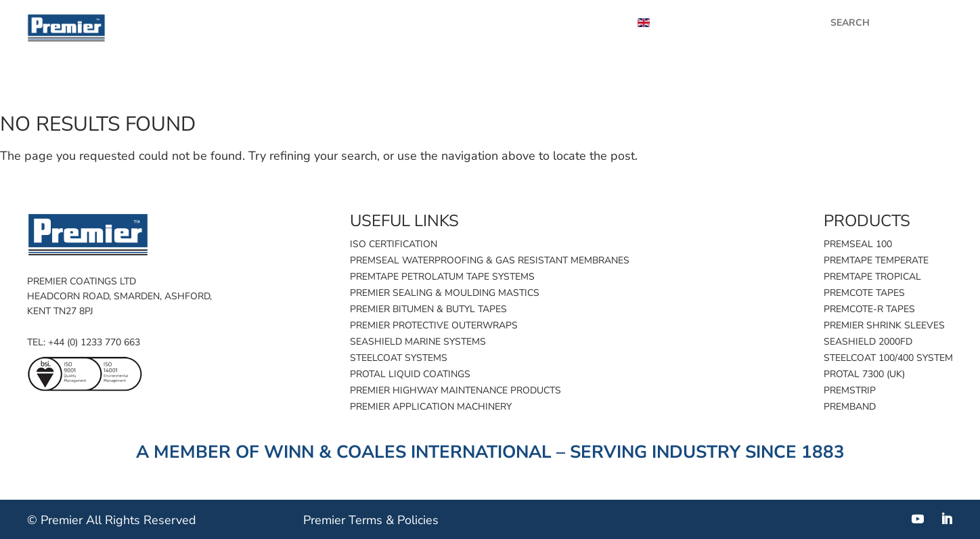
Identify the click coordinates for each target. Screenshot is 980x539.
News (369, 23)
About (594, 23)
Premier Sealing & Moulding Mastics (445, 293)
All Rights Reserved (141, 520)
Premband (850, 407)
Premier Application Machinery (431, 407)
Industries (839, 84)
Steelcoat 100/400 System (888, 358)
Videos (529, 23)
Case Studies (447, 23)
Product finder (635, 84)
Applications (746, 84)
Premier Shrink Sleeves (884, 325)
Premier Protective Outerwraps (434, 325)
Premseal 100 (858, 244)
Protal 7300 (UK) (864, 374)
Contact (917, 84)
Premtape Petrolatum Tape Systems (442, 277)
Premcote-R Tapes (869, 309)
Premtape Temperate (876, 260)
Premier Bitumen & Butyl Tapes (428, 309)
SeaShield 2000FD (868, 342)
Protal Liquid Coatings (410, 374)
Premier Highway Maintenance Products (455, 390)
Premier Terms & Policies (371, 520)
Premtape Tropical (872, 277)
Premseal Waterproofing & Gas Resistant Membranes (490, 260)
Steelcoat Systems (399, 358)
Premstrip (850, 390)
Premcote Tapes (864, 293)
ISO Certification (394, 244)
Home (549, 84)
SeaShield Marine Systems (418, 342)
